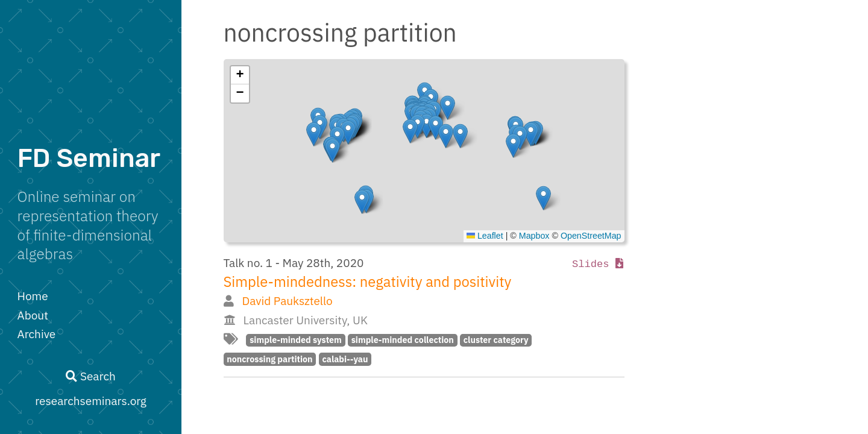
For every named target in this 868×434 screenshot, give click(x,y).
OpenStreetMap (591, 236)
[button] (543, 198)
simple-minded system (296, 340)
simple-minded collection (403, 340)
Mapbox (534, 236)
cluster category (496, 340)
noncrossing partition (269, 359)
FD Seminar (89, 158)
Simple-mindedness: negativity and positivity (368, 282)
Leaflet (485, 236)
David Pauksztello (287, 301)
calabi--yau (345, 359)
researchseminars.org (91, 401)
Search (90, 376)
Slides (598, 264)
